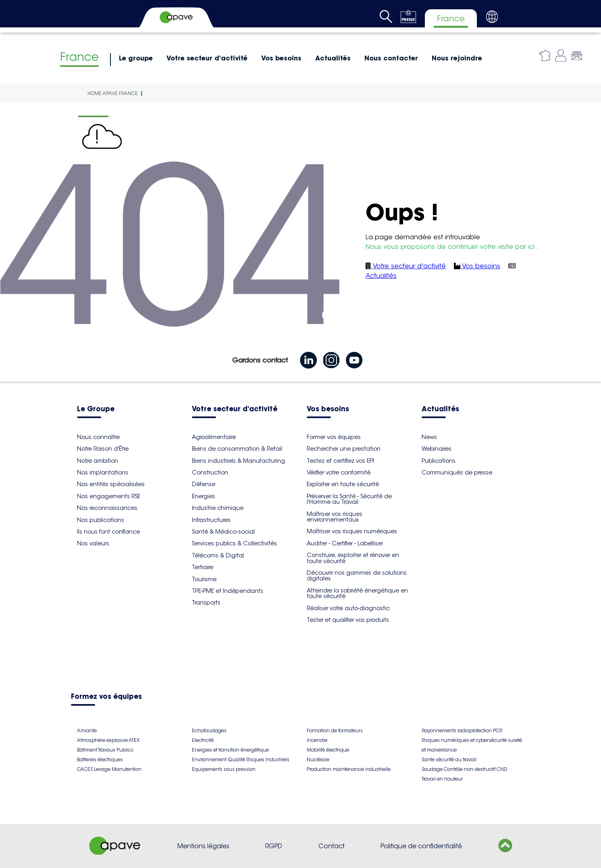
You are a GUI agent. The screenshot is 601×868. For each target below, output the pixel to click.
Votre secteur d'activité (207, 58)
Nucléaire (318, 759)
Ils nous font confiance (108, 532)
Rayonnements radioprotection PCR (462, 730)
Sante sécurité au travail (449, 759)
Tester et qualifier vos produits (348, 620)
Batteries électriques (100, 759)
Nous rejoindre (457, 58)
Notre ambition (98, 461)
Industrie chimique (218, 508)
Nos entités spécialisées (111, 484)
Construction (210, 472)
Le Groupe (96, 409)
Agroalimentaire (214, 437)
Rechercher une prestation (344, 449)
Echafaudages (209, 730)
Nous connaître (98, 437)
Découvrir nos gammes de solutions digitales (357, 576)
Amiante (87, 730)
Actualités (333, 58)
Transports (206, 603)
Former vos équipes (334, 437)
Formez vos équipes (106, 697)
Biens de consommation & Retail (237, 449)
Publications (439, 461)
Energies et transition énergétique (230, 750)
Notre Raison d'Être (103, 449)
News (429, 437)
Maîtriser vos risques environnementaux (335, 517)
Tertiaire (203, 567)
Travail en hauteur (442, 779)
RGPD (274, 846)
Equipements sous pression (224, 769)
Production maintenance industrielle (349, 769)
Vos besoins (281, 58)
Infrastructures (211, 520)
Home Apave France (113, 93)
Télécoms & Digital (218, 555)
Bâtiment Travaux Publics (105, 750)
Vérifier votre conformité (339, 472)
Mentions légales (203, 846)
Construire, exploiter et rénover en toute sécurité (353, 558)
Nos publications (101, 520)
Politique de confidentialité (421, 846)
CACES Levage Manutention (109, 769)
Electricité (203, 740)
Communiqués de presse (457, 472)
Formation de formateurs (335, 730)
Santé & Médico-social (223, 532)
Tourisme (204, 579)
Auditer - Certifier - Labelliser (345, 543)
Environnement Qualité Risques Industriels (241, 759)
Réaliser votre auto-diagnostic (348, 608)
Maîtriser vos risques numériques (352, 531)
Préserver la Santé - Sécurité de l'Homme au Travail (349, 499)
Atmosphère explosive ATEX (108, 740)
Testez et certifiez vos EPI (340, 461)
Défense (204, 484)
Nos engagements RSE (109, 496)
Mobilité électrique (328, 750)
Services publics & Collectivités (234, 543)
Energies (204, 496)
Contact (332, 846)
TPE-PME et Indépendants (228, 591)
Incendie (317, 740)
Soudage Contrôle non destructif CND (464, 769)
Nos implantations (103, 472)
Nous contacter (391, 58)
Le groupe (136, 58)
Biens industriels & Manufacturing (238, 461)
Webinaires (437, 449)
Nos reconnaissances (107, 508)
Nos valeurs (93, 543)
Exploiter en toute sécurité (343, 484)
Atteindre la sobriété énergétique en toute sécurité (357, 593)
